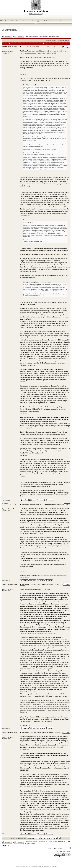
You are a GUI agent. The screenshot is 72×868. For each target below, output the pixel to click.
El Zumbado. (9, 30)
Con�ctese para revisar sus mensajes (60, 21)
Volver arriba (6, 500)
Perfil (46, 21)
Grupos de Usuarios (28, 21)
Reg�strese (39, 21)
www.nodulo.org (36, 14)
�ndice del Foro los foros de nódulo (37, 37)
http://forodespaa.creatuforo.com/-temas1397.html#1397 (38, 633)
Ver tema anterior (51, 40)
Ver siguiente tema (64, 40)
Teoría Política (54, 37)
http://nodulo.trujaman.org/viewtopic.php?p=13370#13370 (38, 53)
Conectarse (36, 23)
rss (19, 866)
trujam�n (27, 866)
